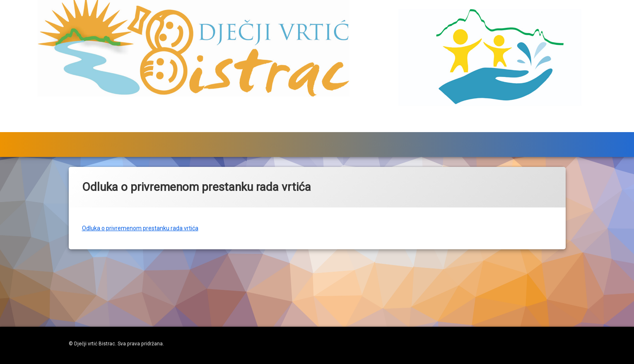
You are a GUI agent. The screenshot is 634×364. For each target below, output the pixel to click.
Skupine (268, 120)
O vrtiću (519, 120)
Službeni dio (99, 120)
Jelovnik (471, 120)
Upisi (159, 120)
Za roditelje (331, 120)
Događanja (207, 120)
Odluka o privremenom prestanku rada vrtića (140, 215)
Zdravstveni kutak (398, 120)
